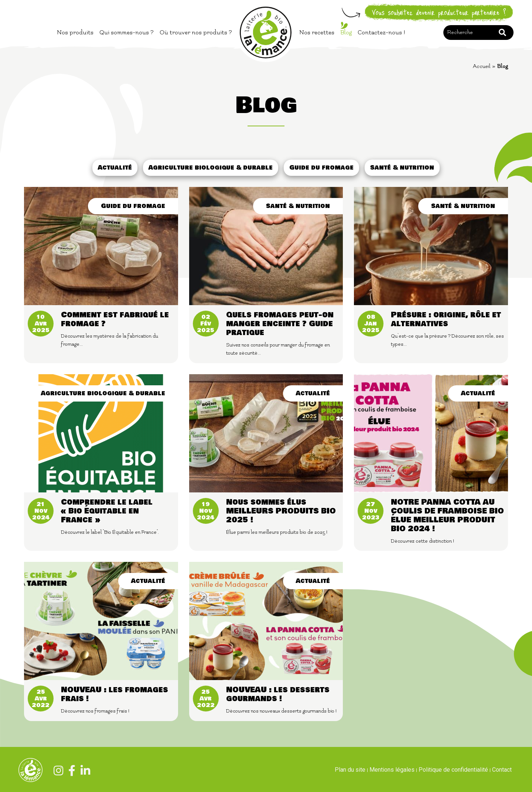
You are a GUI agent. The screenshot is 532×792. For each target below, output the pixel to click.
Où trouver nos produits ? (196, 33)
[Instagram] (57, 772)
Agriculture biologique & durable (211, 168)
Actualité (115, 168)
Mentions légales (392, 770)
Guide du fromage (321, 168)
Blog (346, 33)
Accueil (482, 66)
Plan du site (350, 770)
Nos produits (75, 33)
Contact (502, 770)
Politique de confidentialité (453, 770)
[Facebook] (70, 772)
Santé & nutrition (402, 168)
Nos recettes (317, 33)
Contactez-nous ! (381, 33)
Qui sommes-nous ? (127, 33)
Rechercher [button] (502, 33)
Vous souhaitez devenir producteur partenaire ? (439, 13)
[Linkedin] (83, 772)
